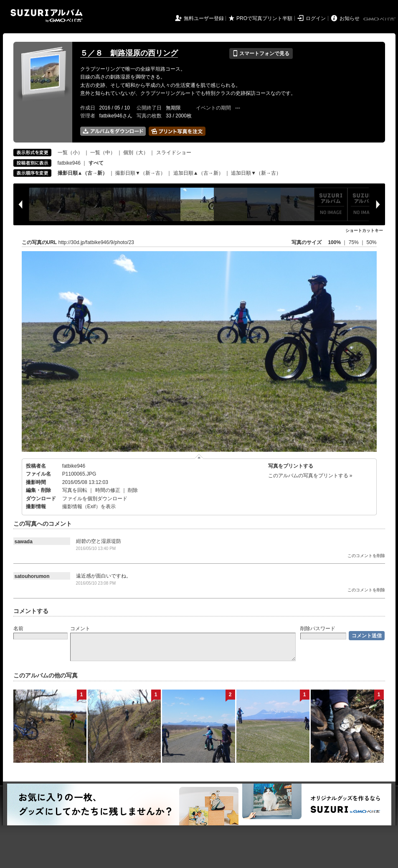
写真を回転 (75, 490)
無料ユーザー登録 (204, 18)
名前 (18, 629)
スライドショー (174, 153)
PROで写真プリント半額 (264, 18)
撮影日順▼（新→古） (140, 173)
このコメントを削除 (366, 556)
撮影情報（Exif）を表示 (89, 507)
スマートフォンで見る (261, 53)
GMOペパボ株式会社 (380, 19)
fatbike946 (69, 163)
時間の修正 (108, 490)
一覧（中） (103, 153)
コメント (80, 629)
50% (371, 242)
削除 (133, 490)
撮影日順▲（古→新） (83, 173)
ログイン (316, 18)
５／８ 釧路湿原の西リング (129, 53)
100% (334, 242)
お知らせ (350, 18)
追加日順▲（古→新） (198, 173)
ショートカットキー (364, 230)
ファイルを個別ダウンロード (95, 499)
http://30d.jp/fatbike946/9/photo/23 (96, 242)
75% (354, 242)
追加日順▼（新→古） (256, 173)
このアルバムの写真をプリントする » (310, 476)
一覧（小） (70, 153)
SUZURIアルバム (47, 16)
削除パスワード (318, 629)
